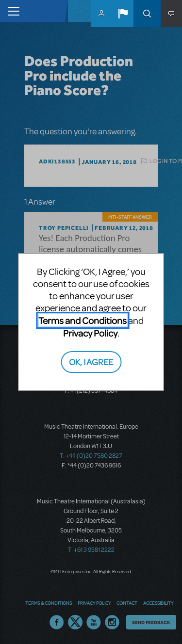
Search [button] (147, 14)
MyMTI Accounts (101, 14)
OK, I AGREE (91, 362)
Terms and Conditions (83, 320)
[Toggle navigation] (11, 11)
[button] (123, 14)
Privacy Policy (90, 333)
